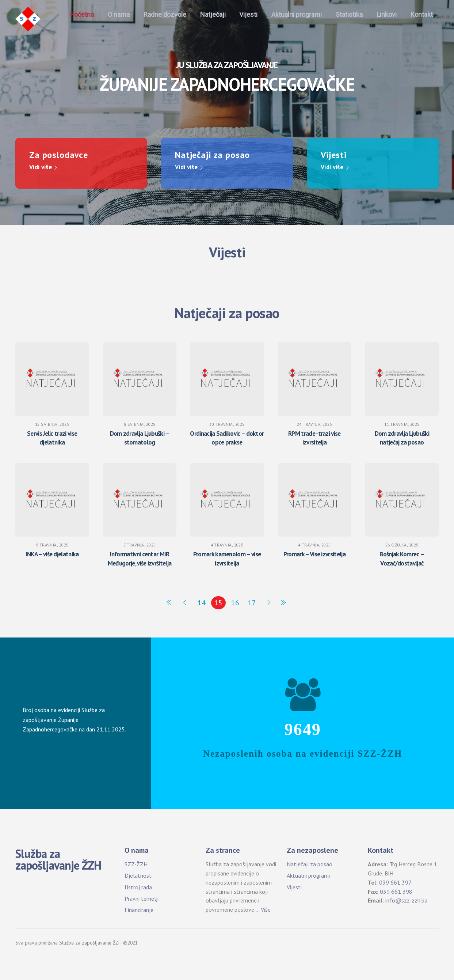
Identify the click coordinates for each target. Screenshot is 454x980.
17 (252, 602)
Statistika (349, 14)
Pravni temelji (142, 898)
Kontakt (422, 14)
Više (266, 909)
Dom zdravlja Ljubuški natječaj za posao (402, 438)
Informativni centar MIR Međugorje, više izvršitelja (140, 558)
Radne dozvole (165, 14)
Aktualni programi (297, 14)
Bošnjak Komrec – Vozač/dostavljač (402, 558)
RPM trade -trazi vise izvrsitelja (314, 438)
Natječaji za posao (310, 864)
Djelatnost (138, 875)
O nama (119, 14)
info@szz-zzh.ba (406, 900)
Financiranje (139, 909)
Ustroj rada (138, 887)
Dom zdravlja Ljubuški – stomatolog (140, 438)
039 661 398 (396, 891)
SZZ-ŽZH (136, 864)
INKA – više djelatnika (52, 554)
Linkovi (387, 14)
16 (235, 602)
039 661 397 (395, 882)
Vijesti (248, 14)
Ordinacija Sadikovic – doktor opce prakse (227, 438)
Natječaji (213, 14)
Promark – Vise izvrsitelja (314, 554)
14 (202, 602)
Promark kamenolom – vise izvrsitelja (227, 558)
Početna (82, 14)
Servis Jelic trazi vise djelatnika (52, 438)
